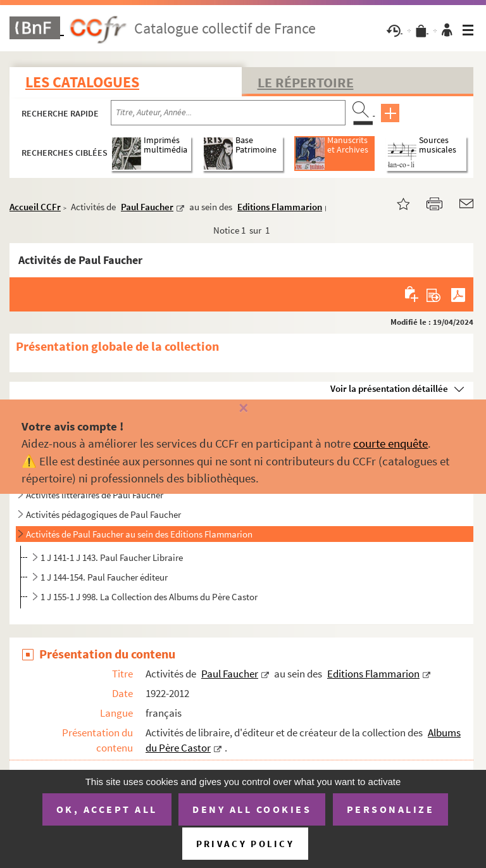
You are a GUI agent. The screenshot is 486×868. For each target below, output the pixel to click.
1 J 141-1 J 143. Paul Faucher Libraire (112, 557)
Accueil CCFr (35, 207)
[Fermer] (243, 409)
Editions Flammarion (280, 207)
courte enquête (390, 443)
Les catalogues (82, 82)
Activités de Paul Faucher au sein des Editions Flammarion (139, 534)
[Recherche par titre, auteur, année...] (228, 113)
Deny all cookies (252, 809)
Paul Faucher (147, 207)
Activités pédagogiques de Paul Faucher (103, 514)
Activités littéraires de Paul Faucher (95, 495)
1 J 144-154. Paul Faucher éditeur (104, 577)
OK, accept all (107, 809)
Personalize (391, 809)
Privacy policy (245, 844)
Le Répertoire (306, 82)
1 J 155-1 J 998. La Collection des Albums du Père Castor (149, 597)
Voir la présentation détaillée (389, 388)
